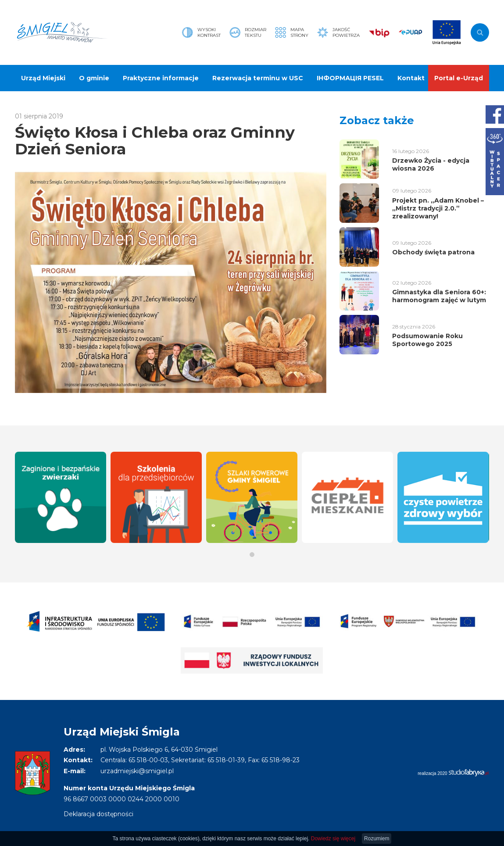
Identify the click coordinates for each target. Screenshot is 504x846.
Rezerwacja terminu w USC (258, 78)
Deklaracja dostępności (98, 814)
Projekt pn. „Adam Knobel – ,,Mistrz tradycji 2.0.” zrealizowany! (438, 208)
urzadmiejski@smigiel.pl (137, 771)
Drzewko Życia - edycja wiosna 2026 (431, 164)
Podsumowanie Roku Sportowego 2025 (427, 340)
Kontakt (411, 78)
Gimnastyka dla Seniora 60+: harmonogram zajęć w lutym (439, 296)
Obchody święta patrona (433, 252)
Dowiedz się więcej (333, 839)
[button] (252, 555)
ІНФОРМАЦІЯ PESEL (350, 78)
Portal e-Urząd (459, 78)
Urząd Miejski (43, 78)
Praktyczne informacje (161, 78)
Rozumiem (377, 839)
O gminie (94, 78)
